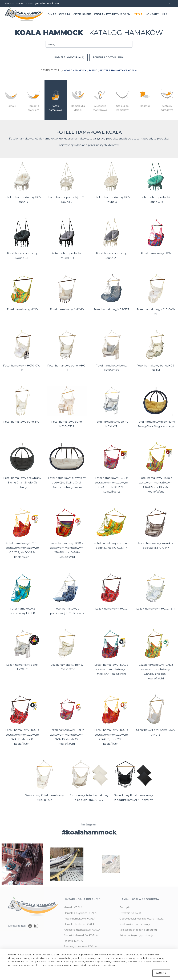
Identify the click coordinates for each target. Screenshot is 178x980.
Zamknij (161, 973)
